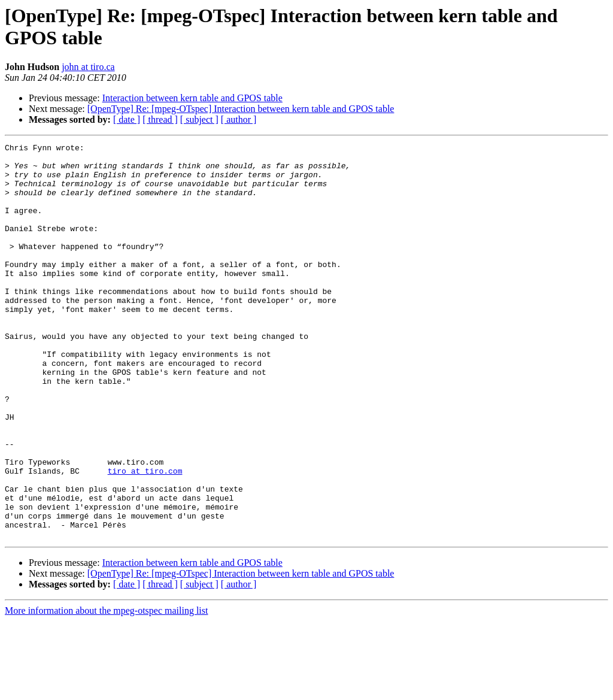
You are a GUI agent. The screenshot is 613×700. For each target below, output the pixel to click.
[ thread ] (160, 119)
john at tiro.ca (88, 67)
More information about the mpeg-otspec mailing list (106, 690)
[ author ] (239, 119)
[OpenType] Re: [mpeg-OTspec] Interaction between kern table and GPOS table (241, 109)
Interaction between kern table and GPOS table (192, 98)
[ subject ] (199, 119)
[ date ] (127, 119)
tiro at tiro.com (145, 537)
